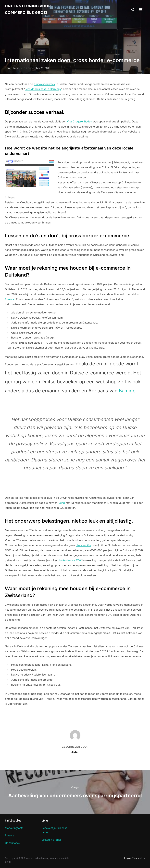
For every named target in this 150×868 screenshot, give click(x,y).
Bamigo (127, 391)
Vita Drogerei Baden (79, 121)
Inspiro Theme (132, 858)
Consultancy (13, 843)
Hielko (16, 68)
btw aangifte (83, 545)
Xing (62, 503)
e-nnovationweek (44, 84)
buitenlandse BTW (71, 560)
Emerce (10, 299)
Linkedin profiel (51, 840)
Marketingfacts (14, 828)
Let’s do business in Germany (43, 89)
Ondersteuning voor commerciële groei (28, 9)
